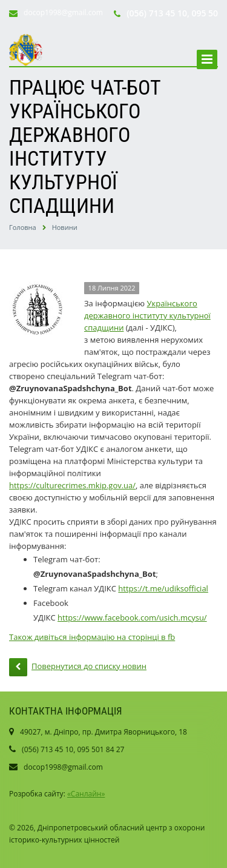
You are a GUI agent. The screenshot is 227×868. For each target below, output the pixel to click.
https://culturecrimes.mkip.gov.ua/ (72, 485)
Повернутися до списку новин (78, 667)
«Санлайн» (86, 794)
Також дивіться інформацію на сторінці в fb (92, 637)
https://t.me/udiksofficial (163, 588)
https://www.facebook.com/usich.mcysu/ (132, 617)
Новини (65, 227)
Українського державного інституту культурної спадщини (147, 315)
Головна (23, 227)
